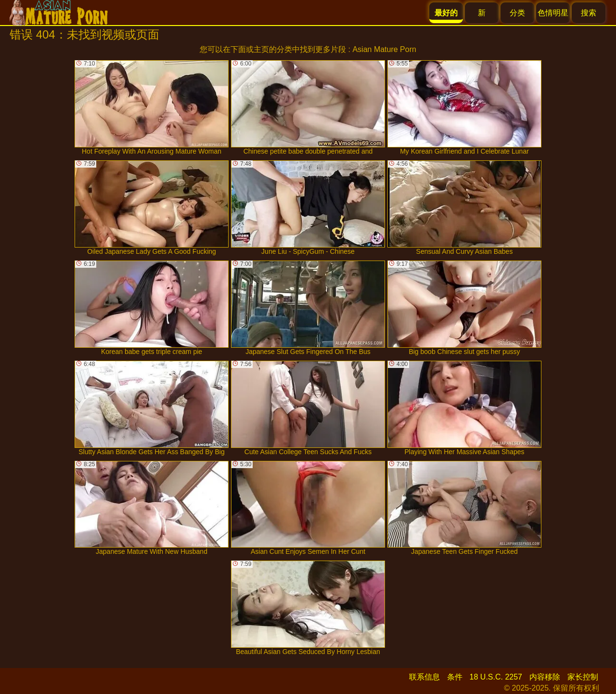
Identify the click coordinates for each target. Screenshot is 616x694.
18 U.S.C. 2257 (496, 677)
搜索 (589, 13)
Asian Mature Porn (384, 49)
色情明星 (553, 13)
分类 (517, 13)
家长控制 (583, 677)
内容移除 (545, 677)
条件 (455, 677)
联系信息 (424, 677)
